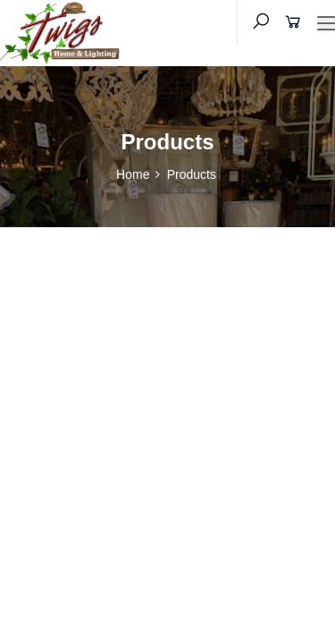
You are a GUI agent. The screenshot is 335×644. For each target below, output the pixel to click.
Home (133, 174)
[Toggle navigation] (326, 24)
